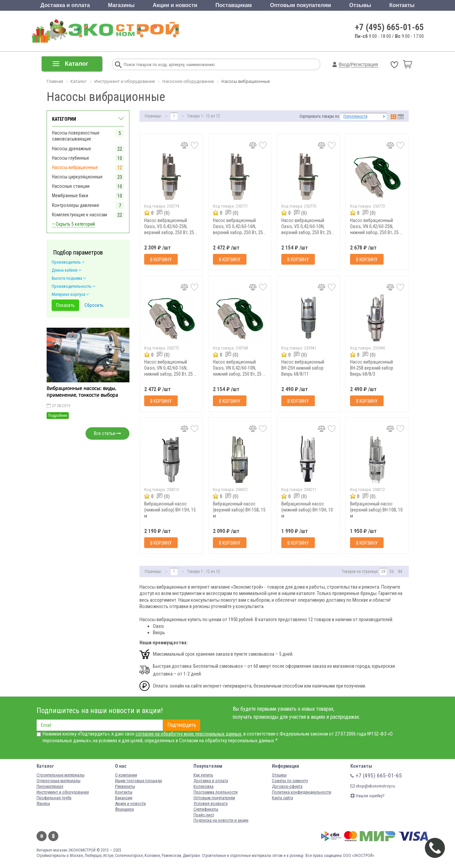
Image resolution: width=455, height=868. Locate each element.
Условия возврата (211, 803)
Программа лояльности (216, 792)
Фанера (43, 803)
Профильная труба (54, 798)
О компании (126, 775)
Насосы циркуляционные (77, 177)
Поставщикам (234, 5)
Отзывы (360, 5)
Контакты (402, 5)
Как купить (203, 775)
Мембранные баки (70, 196)
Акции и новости (175, 5)
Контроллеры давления (75, 205)
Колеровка (204, 786)
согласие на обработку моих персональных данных (188, 734)
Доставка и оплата (65, 5)
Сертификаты (206, 809)
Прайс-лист (204, 815)
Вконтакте (42, 836)
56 (392, 572)
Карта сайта (282, 798)
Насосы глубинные (71, 158)
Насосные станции (71, 186)
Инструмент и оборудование (63, 792)
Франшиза (124, 809)
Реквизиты (125, 786)
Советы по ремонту (290, 781)
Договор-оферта (287, 786)
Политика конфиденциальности (302, 792)
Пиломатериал (50, 786)
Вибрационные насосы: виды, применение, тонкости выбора (82, 392)
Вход (344, 64)
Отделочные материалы (59, 781)
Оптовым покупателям (300, 5)
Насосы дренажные (72, 149)
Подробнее (58, 416)
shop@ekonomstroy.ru (373, 786)
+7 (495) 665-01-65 (389, 27)
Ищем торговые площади (138, 781)
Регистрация (364, 64)
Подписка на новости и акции (221, 820)
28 (383, 572)
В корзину (161, 260)
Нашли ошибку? (367, 796)
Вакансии (124, 798)
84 (400, 572)
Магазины (121, 5)
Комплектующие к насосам (79, 215)
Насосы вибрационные (75, 167)
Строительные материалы (61, 775)
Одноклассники (53, 836)
